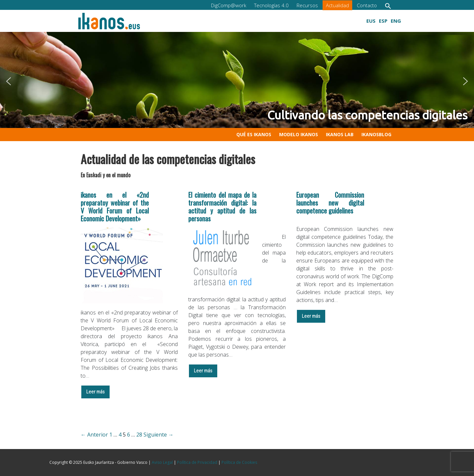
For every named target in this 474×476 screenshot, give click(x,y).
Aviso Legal (162, 462)
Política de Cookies (239, 462)
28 (139, 435)
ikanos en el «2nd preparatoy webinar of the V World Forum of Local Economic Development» (115, 207)
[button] (388, 6)
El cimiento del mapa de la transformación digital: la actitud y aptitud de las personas (222, 207)
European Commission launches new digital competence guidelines (330, 203)
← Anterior (94, 435)
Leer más (95, 392)
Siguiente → (158, 435)
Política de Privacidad (197, 462)
